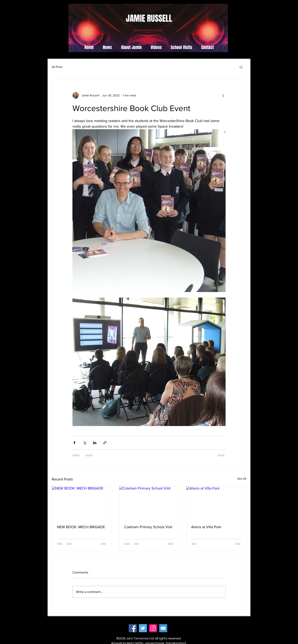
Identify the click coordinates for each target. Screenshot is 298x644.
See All (242, 479)
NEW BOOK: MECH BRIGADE (81, 527)
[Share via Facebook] (74, 443)
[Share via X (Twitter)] (85, 443)
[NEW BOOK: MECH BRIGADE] (82, 503)
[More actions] (223, 95)
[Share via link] (105, 443)
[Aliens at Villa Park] (216, 503)
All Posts (57, 67)
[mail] (163, 628)
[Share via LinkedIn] (95, 443)
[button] (241, 67)
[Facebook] (133, 628)
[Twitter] (143, 628)
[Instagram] (153, 628)
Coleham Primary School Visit (148, 527)
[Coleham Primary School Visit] (149, 503)
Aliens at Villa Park (206, 527)
